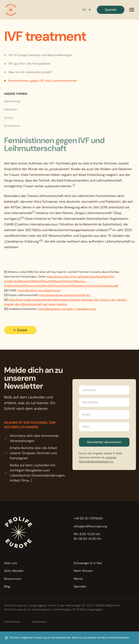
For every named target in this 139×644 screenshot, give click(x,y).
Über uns (11, 563)
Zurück (20, 330)
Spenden (80, 586)
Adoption (11, 109)
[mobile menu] (132, 10)
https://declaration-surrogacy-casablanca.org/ (67, 309)
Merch (78, 579)
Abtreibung (12, 101)
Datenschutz (12, 622)
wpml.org (41, 638)
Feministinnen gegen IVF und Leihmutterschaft (40, 81)
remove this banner (119, 638)
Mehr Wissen (83, 571)
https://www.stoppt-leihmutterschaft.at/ (65, 295)
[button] (11, 10)
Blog (7, 586)
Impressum (39, 622)
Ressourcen (13, 579)
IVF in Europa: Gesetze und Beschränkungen (38, 55)
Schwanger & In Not (88, 563)
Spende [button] (111, 10)
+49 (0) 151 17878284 (88, 518)
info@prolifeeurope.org (90, 526)
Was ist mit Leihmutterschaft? (28, 72)
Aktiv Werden (14, 571)
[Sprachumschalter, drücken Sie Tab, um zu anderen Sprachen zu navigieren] (87, 10)
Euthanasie (12, 126)
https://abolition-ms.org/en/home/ (39, 290)
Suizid (8, 118)
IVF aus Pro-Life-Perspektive (27, 64)
